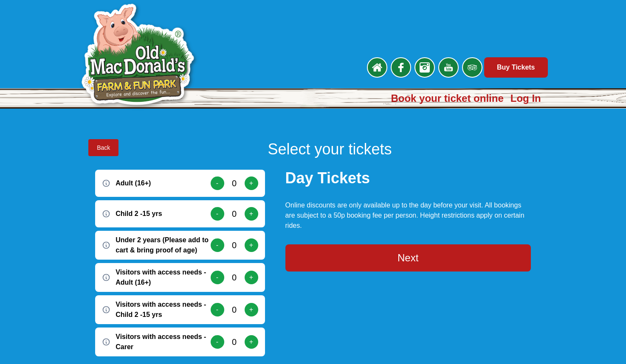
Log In (526, 98)
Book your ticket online (447, 98)
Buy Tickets (516, 67)
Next (408, 258)
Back (103, 148)
